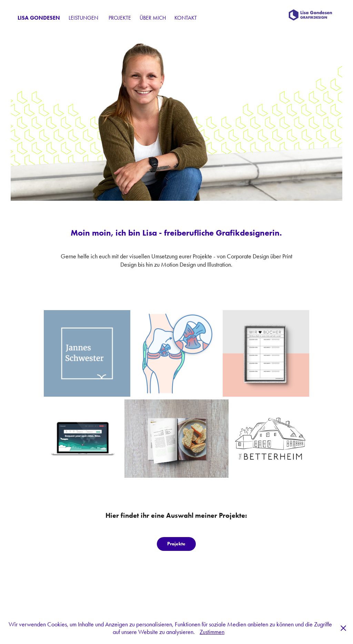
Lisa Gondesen (39, 18)
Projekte (120, 18)
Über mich (153, 18)
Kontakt (186, 18)
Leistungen (83, 18)
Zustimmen (212, 632)
